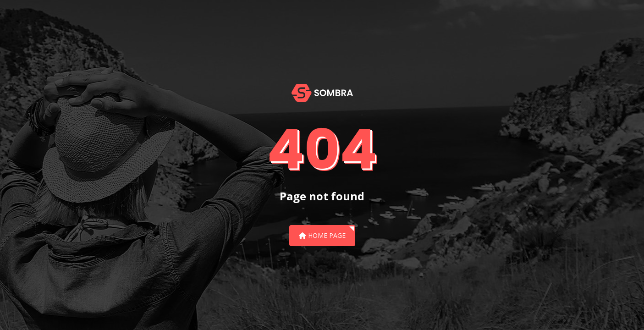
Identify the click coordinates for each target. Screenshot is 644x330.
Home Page (322, 235)
